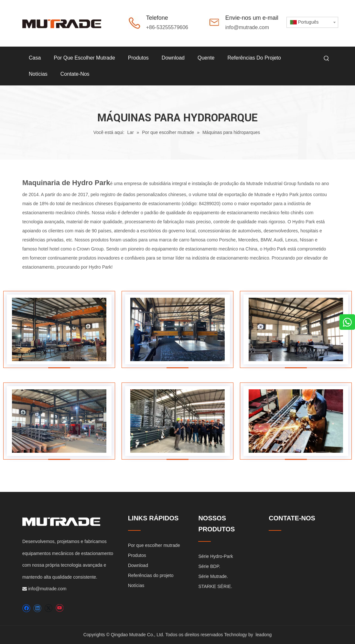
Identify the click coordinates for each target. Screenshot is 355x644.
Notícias (136, 585)
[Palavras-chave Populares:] (327, 59)
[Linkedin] (37, 608)
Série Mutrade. (213, 576)
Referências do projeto (151, 575)
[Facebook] (26, 608)
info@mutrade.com (247, 27)
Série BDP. (209, 566)
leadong (264, 635)
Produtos (137, 555)
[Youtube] (59, 608)
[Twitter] (48, 608)
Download (138, 565)
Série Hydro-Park (215, 556)
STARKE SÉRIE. (215, 586)
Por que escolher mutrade (154, 545)
